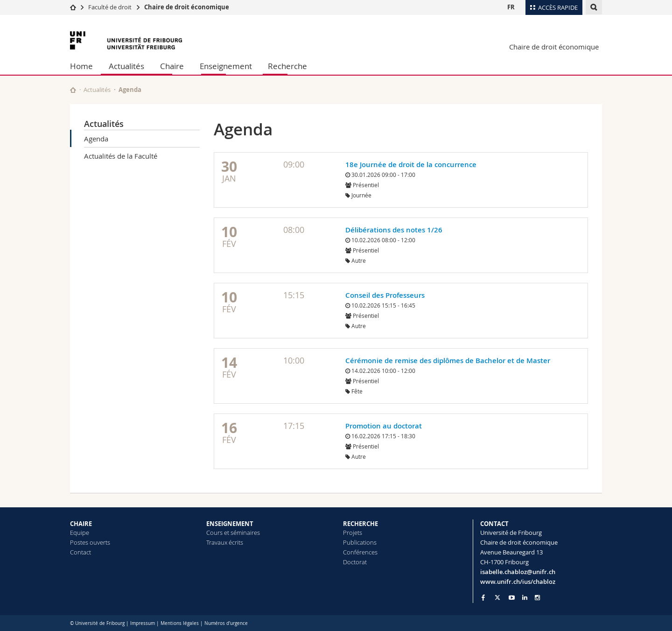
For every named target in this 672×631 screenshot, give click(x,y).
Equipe (80, 533)
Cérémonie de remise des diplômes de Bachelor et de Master (448, 361)
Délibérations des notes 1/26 (394, 230)
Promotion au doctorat (384, 426)
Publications (360, 542)
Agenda (96, 139)
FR (511, 7)
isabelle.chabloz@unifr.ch (518, 572)
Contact (80, 552)
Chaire (172, 66)
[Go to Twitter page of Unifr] (497, 597)
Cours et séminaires (233, 533)
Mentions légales (180, 623)
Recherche (287, 66)
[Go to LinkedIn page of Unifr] (525, 598)
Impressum (143, 623)
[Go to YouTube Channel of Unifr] (512, 598)
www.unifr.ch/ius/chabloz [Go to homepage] (518, 582)
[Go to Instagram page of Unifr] (537, 598)
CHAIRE (81, 524)
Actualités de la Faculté (121, 156)
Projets (353, 533)
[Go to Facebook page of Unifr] (483, 597)
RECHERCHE (360, 524)
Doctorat (355, 562)
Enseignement (226, 66)
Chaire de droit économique (187, 7)
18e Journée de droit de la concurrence (411, 165)
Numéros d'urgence (226, 623)
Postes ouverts (90, 542)
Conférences (360, 552)
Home (81, 66)
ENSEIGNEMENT (230, 524)
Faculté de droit (111, 7)
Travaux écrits (225, 542)
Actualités (126, 66)
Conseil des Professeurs (385, 295)
